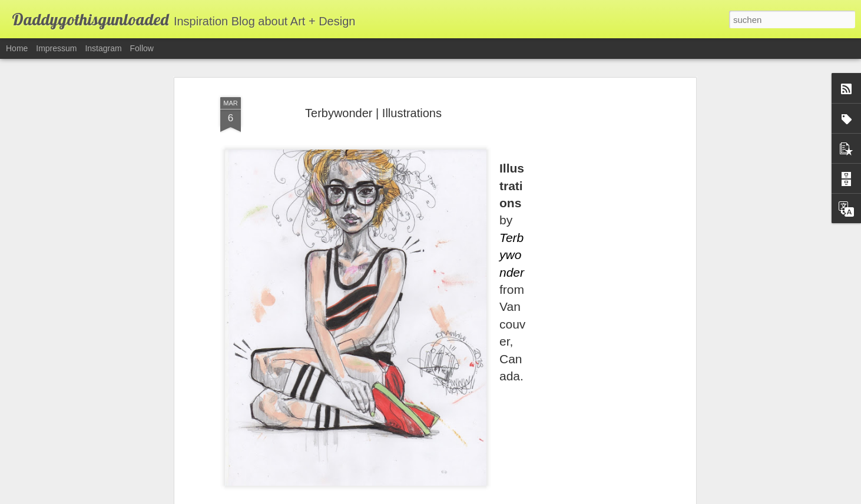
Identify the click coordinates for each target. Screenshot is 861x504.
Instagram (103, 48)
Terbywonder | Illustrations (373, 84)
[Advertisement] (591, 247)
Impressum (56, 48)
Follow (142, 48)
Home (17, 48)
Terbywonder (512, 225)
